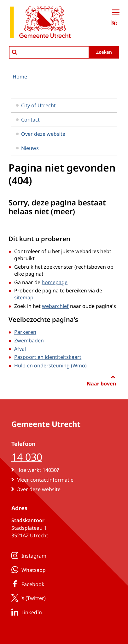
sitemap (24, 297)
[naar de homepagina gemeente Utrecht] (40, 23)
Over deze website (41, 134)
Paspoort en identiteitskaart (48, 357)
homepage (55, 282)
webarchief (55, 306)
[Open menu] (116, 13)
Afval (20, 349)
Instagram (28, 555)
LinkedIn (25, 612)
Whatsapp (27, 570)
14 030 (27, 457)
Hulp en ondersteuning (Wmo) (50, 366)
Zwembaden (29, 341)
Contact (28, 120)
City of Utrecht (36, 105)
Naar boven (101, 384)
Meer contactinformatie (45, 480)
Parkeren (25, 332)
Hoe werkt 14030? (38, 470)
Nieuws (27, 148)
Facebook (27, 584)
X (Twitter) (27, 598)
